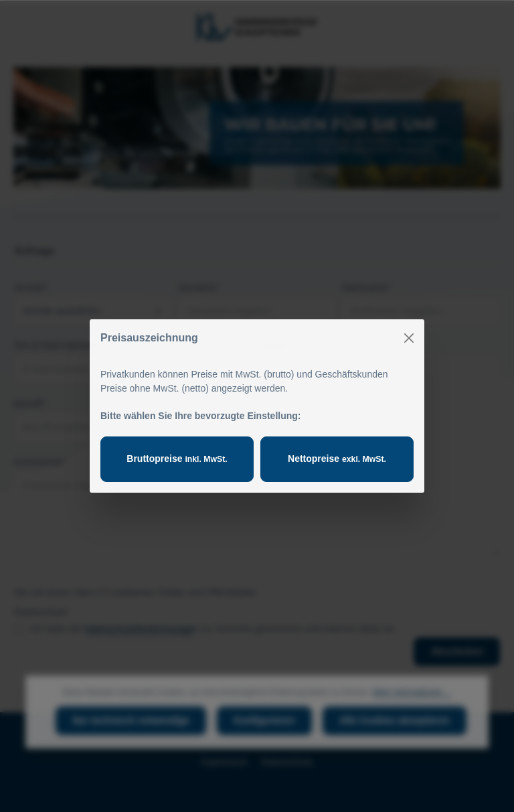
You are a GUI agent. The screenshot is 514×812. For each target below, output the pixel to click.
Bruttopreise (177, 459)
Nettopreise (337, 459)
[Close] (409, 338)
